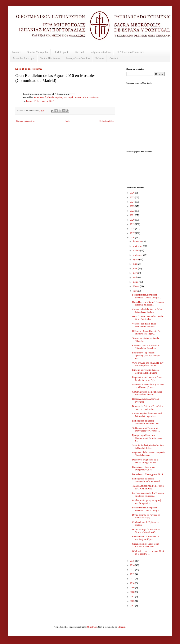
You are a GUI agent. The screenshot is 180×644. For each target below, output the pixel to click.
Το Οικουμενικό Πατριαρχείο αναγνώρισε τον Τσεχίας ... (146, 429)
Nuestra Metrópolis (37, 52)
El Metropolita (61, 52)
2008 (133, 592)
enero (136, 291)
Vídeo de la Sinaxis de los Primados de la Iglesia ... (145, 325)
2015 (133, 561)
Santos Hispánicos (50, 58)
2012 (133, 574)
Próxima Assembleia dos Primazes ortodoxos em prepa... (148, 495)
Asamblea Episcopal (23, 58)
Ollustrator (92, 627)
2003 (133, 606)
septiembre (138, 255)
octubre (136, 250)
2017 (133, 233)
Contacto (114, 58)
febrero (136, 286)
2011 (133, 579)
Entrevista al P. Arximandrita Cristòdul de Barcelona (145, 347)
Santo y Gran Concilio (78, 58)
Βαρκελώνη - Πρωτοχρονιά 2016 (147, 474)
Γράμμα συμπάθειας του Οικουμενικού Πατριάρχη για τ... (147, 438)
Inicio (67, 121)
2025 (133, 197)
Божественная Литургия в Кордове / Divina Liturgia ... (147, 296)
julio (135, 264)
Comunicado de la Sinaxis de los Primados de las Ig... (147, 311)
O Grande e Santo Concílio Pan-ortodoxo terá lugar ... (147, 332)
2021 (133, 215)
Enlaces (100, 58)
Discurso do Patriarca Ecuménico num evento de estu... (147, 408)
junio (135, 268)
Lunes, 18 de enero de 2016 (40, 101)
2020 (133, 220)
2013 (133, 570)
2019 (133, 224)
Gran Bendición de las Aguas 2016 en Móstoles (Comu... (148, 386)
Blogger (121, 627)
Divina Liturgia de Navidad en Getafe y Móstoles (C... (146, 531)
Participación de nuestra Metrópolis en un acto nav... (146, 422)
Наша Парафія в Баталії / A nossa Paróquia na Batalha (148, 303)
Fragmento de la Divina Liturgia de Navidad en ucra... (148, 454)
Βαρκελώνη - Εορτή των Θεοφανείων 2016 (143, 468)
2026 (133, 193)
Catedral (79, 52)
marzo (136, 282)
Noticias (17, 52)
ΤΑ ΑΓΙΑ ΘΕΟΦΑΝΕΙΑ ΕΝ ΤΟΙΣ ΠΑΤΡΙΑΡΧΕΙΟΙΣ (148, 487)
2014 (133, 565)
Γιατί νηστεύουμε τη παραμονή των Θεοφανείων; (146, 502)
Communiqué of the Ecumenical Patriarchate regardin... (147, 415)
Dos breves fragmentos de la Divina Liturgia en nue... (145, 461)
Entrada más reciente (26, 121)
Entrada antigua (107, 121)
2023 (133, 206)
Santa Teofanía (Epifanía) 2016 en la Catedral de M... (148, 447)
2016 (133, 238)
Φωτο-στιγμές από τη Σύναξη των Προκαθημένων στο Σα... (148, 364)
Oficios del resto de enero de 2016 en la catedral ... (148, 553)
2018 (133, 229)
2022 (133, 211)
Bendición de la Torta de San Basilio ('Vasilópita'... (145, 538)
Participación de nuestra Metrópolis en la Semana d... (147, 480)
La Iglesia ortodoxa (100, 52)
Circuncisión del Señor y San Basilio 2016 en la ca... (146, 545)
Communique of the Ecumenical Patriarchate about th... (147, 393)
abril (135, 278)
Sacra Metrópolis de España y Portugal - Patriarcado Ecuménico (66, 97)
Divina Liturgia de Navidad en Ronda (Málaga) (146, 516)
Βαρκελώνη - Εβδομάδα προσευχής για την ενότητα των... (146, 355)
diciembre (138, 241)
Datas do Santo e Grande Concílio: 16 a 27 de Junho (148, 318)
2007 (133, 597)
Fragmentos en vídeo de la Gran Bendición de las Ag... (147, 379)
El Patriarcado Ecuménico (130, 52)
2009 (133, 588)
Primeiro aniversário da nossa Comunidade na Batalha (146, 371)
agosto (136, 259)
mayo (136, 273)
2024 (133, 202)
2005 (133, 601)
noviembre (138, 246)
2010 (133, 583)
